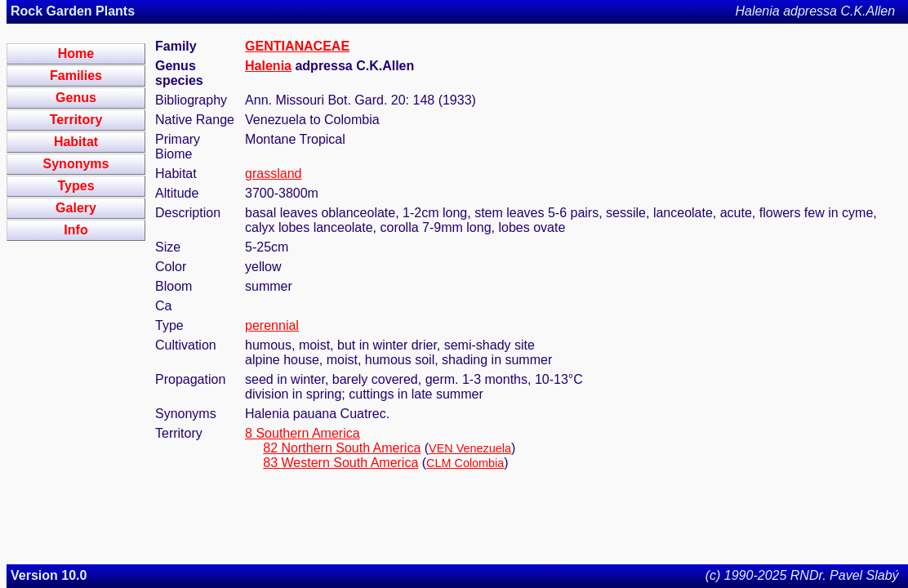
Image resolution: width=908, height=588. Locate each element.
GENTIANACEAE (297, 46)
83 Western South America (340, 463)
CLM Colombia (465, 463)
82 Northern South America (342, 448)
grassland (273, 174)
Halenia (268, 66)
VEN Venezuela (470, 448)
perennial (272, 325)
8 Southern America (303, 433)
